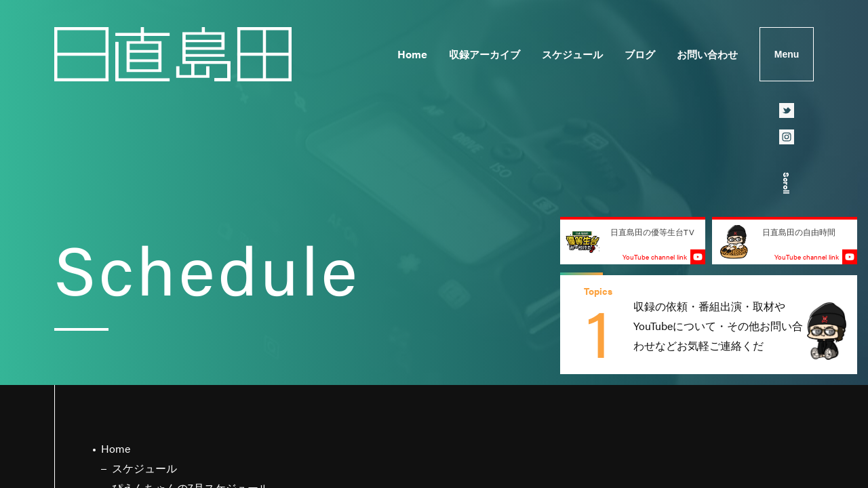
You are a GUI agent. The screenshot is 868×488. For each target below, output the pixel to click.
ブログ (640, 54)
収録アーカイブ (485, 54)
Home (412, 54)
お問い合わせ (707, 54)
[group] (709, 325)
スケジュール (572, 54)
